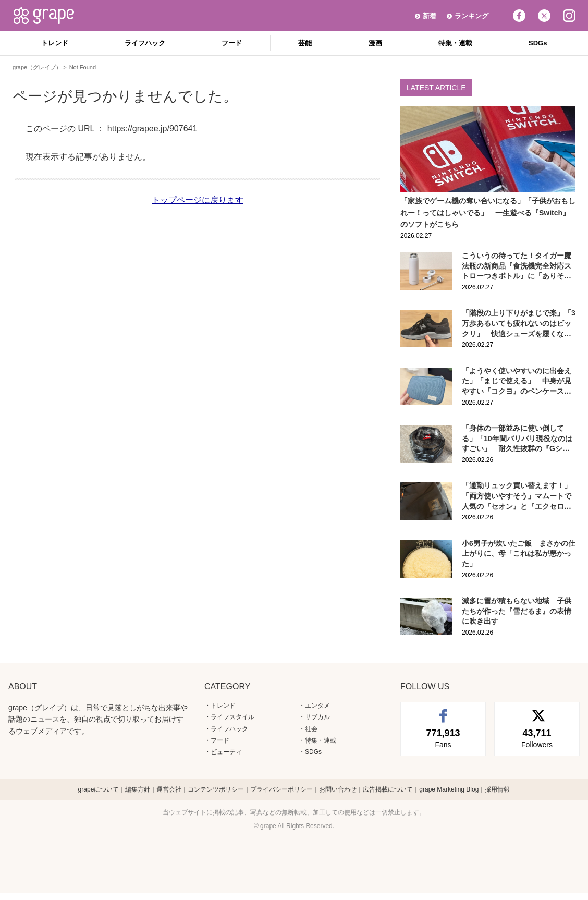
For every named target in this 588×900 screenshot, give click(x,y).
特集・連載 (455, 43)
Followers (537, 738)
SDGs (538, 43)
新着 (430, 16)
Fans (443, 738)
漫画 (375, 43)
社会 (311, 729)
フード (232, 43)
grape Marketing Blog (449, 789)
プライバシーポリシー (281, 789)
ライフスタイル (232, 717)
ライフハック (145, 43)
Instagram (569, 16)
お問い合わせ (338, 789)
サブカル (317, 717)
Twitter (544, 16)
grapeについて (99, 789)
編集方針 (138, 789)
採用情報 (497, 789)
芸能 (305, 43)
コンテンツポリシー (216, 789)
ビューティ (226, 752)
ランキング (471, 16)
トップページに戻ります (198, 200)
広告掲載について (388, 789)
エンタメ (317, 706)
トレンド (55, 43)
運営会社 (169, 789)
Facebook (519, 16)
